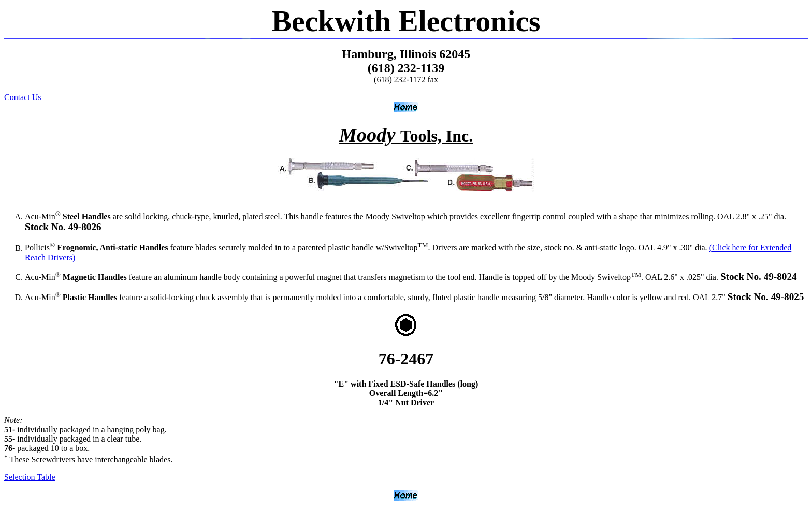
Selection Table (30, 477)
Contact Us (23, 97)
